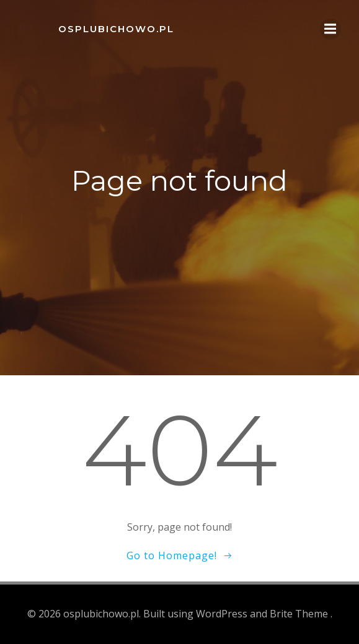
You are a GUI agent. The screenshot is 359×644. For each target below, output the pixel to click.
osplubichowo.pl (116, 29)
